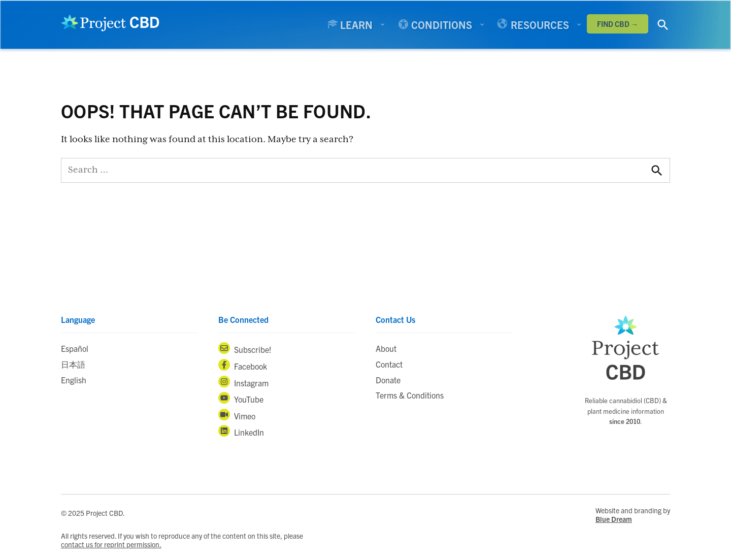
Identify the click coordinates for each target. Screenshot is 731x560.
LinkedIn (241, 431)
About (386, 348)
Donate (388, 380)
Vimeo (237, 415)
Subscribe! (245, 348)
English (74, 380)
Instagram (243, 382)
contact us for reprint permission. (111, 545)
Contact (389, 364)
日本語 (73, 364)
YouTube (241, 398)
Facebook (243, 365)
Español (75, 348)
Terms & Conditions (410, 395)
